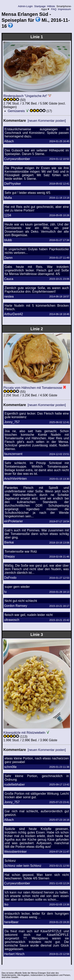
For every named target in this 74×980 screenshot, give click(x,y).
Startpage (40, 6)
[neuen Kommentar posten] (47, 121)
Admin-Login (25, 6)
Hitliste (51, 6)
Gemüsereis (16, 111)
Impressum (64, 9)
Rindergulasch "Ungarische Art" (25, 96)
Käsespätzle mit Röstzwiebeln (24, 733)
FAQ (54, 9)
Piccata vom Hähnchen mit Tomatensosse (33, 388)
